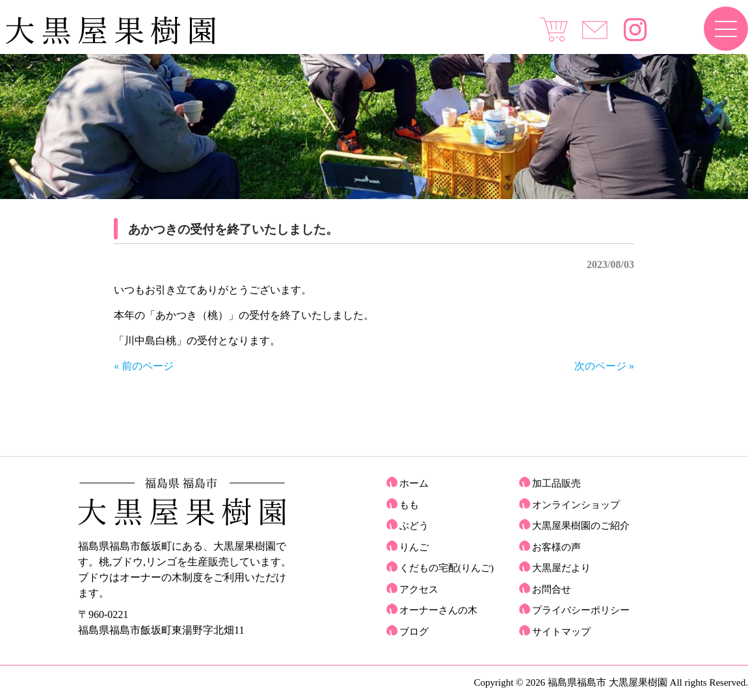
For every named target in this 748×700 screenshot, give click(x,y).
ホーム (414, 483)
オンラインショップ (576, 505)
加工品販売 (556, 483)
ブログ (414, 632)
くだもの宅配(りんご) (447, 568)
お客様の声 (556, 547)
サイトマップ (561, 632)
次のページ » (604, 366)
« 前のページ (144, 366)
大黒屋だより (561, 568)
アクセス (419, 589)
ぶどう (414, 526)
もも (409, 505)
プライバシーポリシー (581, 610)
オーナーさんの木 (438, 610)
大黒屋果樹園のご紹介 (581, 526)
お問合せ (552, 589)
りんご (414, 547)
